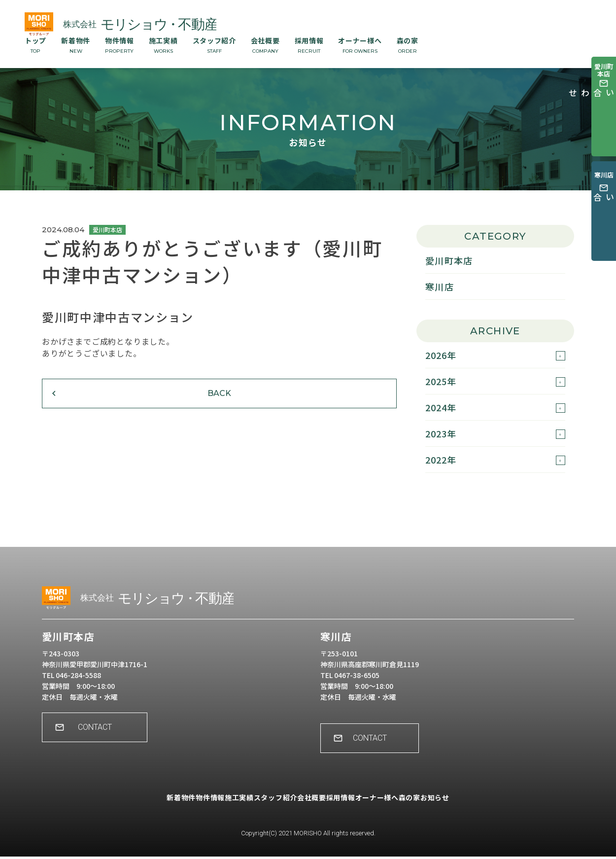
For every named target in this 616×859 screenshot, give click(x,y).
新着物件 (76, 45)
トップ (35, 45)
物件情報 (120, 45)
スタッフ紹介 (214, 45)
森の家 (408, 45)
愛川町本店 (449, 260)
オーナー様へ (360, 45)
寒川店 (440, 286)
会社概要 (265, 45)
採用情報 (309, 45)
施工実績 (163, 45)
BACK (103, 408)
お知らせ (476, 807)
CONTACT (101, 737)
